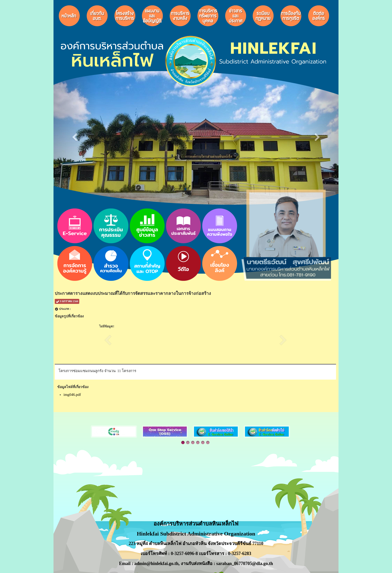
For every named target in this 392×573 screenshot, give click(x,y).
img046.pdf (72, 395)
